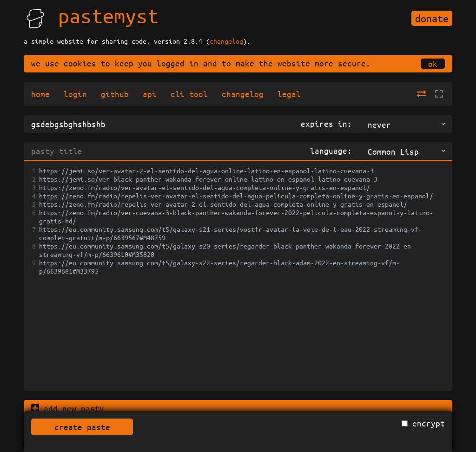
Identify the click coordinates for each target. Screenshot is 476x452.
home (40, 94)
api (150, 94)
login (75, 94)
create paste (82, 427)
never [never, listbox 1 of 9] (379, 124)
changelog (226, 41)
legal (289, 94)
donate (432, 18)
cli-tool (189, 94)
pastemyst (108, 15)
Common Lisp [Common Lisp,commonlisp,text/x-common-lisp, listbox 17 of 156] (393, 151)
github (115, 94)
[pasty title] (163, 151)
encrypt (429, 423)
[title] (159, 124)
